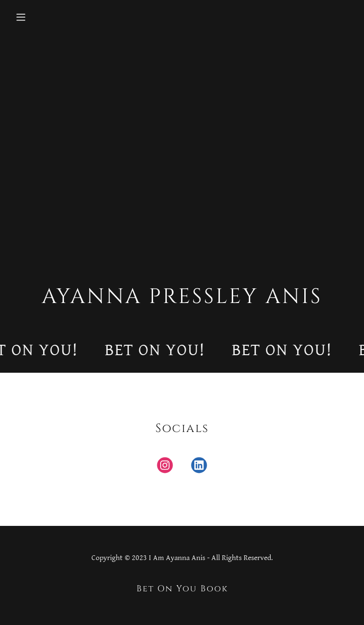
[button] (50, 17)
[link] (165, 467)
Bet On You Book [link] (182, 589)
